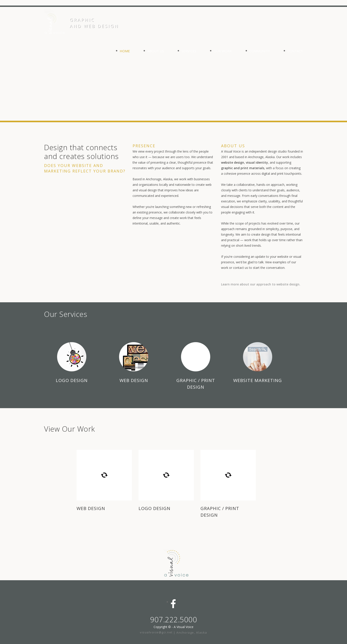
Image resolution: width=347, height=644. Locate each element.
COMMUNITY (260, 51)
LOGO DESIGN (154, 508)
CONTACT (295, 51)
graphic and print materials (243, 168)
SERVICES (189, 51)
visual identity (257, 162)
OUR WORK (223, 51)
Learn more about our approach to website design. (261, 284)
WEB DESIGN (91, 508)
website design (233, 162)
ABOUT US (156, 51)
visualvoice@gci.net (157, 632)
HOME (125, 51)
